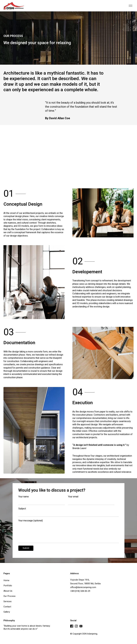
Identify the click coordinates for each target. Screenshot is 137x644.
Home (6, 580)
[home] (14, 6)
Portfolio (8, 585)
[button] (130, 6)
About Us (8, 591)
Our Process (9, 596)
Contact (7, 606)
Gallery (7, 612)
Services (8, 601)
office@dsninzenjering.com (83, 587)
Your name (24, 497)
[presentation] (97, 551)
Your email (73, 497)
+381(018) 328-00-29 (80, 591)
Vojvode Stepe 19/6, (80, 580)
